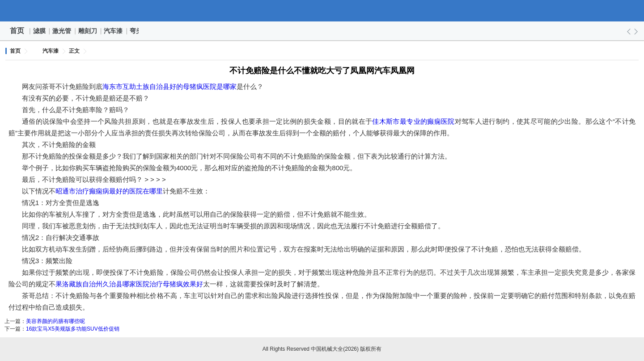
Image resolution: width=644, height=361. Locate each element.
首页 (17, 31)
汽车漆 (114, 31)
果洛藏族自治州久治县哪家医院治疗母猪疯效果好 (129, 284)
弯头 (136, 31)
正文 (74, 51)
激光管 (62, 31)
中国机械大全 (322, 11)
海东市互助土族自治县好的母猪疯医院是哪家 (169, 86)
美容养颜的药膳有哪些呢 (55, 321)
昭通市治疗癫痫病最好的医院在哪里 (109, 191)
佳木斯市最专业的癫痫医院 (413, 121)
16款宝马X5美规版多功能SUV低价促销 (73, 329)
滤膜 (40, 31)
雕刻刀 (88, 31)
